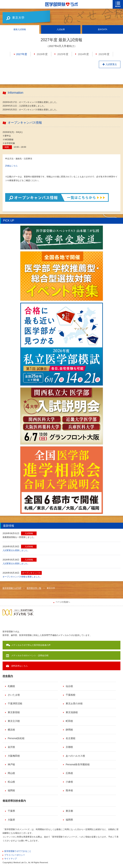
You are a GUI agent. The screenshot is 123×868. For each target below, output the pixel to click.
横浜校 (11, 730)
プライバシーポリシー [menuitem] (15, 855)
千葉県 (11, 811)
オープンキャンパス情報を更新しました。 (22, 577)
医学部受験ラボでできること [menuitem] (18, 851)
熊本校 (69, 790)
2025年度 (63, 54)
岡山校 (11, 773)
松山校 (11, 782)
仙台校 (69, 686)
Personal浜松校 (16, 738)
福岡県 (69, 820)
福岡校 (11, 790)
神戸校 (11, 764)
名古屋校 (71, 738)
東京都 (69, 811)
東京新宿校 (14, 712)
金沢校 (11, 747)
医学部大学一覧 (34, 588)
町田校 (69, 721)
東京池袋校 (72, 712)
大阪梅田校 (14, 756)
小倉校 (69, 782)
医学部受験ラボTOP (12, 588)
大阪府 (11, 820)
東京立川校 (14, 721)
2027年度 (22, 54)
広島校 (69, 773)
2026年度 (42, 54)
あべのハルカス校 (75, 756)
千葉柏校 (71, 695)
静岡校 (69, 730)
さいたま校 (14, 695)
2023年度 (104, 54)
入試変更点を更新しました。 (16, 550)
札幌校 (11, 686)
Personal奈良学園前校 (78, 764)
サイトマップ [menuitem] (11, 859)
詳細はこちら (11, 166)
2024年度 (83, 54)
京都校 (69, 747)
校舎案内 (8, 676)
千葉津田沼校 (15, 703)
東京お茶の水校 (74, 703)
